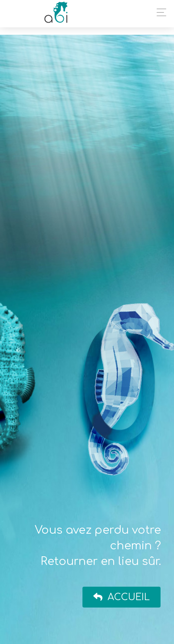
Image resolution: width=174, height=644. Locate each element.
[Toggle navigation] (159, 12)
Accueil (121, 597)
